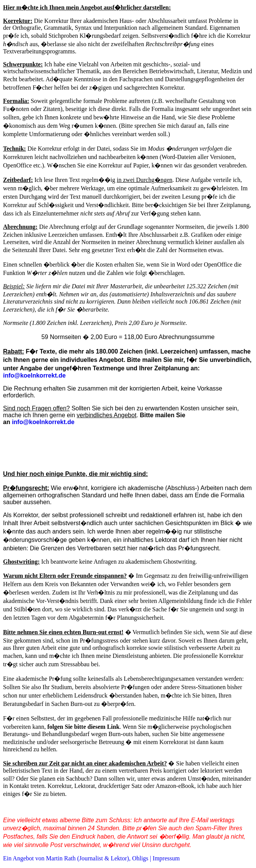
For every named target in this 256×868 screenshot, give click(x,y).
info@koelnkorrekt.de (43, 422)
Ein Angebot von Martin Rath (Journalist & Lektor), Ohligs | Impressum (91, 858)
